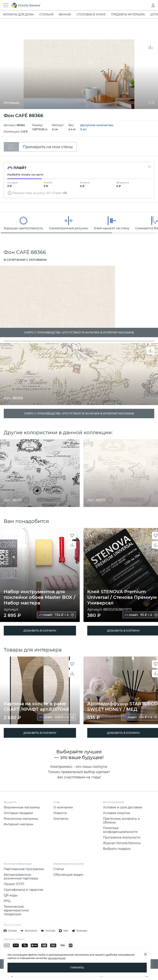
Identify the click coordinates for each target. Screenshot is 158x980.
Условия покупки (117, 813)
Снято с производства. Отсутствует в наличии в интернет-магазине (79, 414)
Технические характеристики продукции (16, 910)
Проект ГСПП (14, 884)
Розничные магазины (21, 819)
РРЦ (7, 901)
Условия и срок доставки (123, 807)
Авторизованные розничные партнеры (21, 877)
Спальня (46, 14)
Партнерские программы (24, 869)
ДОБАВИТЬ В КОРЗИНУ (40, 631)
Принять (77, 968)
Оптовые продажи (18, 813)
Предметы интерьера (128, 14)
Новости (60, 813)
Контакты (61, 819)
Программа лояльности (122, 837)
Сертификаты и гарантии (24, 890)
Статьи (59, 869)
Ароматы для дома (18, 14)
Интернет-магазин (19, 824)
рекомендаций (57, 958)
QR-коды (11, 895)
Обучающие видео (68, 875)
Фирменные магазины (22, 807)
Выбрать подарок (117, 849)
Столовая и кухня (91, 14)
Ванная (65, 14)
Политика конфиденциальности (120, 830)
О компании (63, 807)
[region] (79, 223)
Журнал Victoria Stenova (122, 843)
